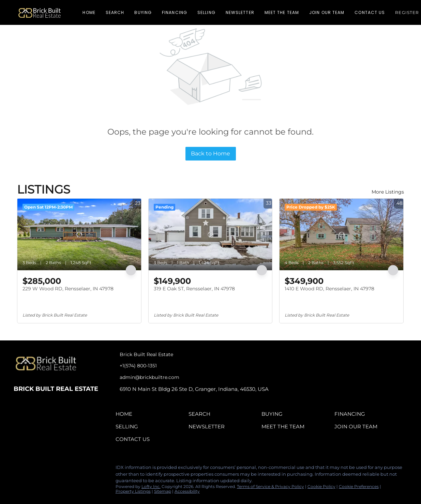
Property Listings (133, 491)
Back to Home (210, 154)
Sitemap (163, 491)
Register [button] (407, 12)
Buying (143, 12)
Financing (175, 12)
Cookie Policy (321, 486)
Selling (206, 12)
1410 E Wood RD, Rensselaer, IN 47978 (329, 289)
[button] (40, 12)
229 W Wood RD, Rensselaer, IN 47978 (68, 289)
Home (89, 12)
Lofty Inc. (151, 486)
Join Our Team (327, 12)
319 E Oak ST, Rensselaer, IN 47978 (194, 289)
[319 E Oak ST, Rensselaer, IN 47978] (210, 234)
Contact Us (370, 12)
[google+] (73, 469)
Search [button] (115, 12)
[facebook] (19, 469)
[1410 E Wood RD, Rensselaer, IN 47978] (341, 234)
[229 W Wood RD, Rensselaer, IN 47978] (79, 234)
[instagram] (46, 469)
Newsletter (240, 12)
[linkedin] (32, 469)
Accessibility (187, 491)
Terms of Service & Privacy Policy (270, 486)
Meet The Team (282, 12)
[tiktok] (60, 469)
